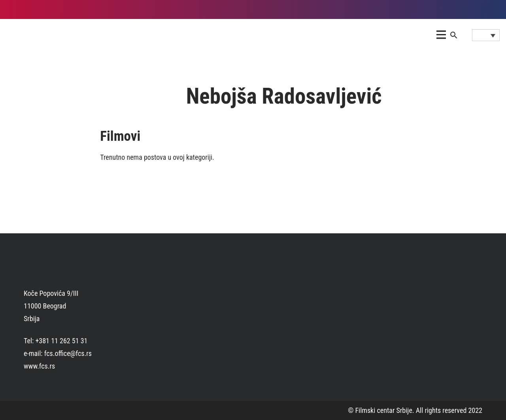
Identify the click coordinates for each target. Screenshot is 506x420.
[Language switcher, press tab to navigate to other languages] (486, 35)
